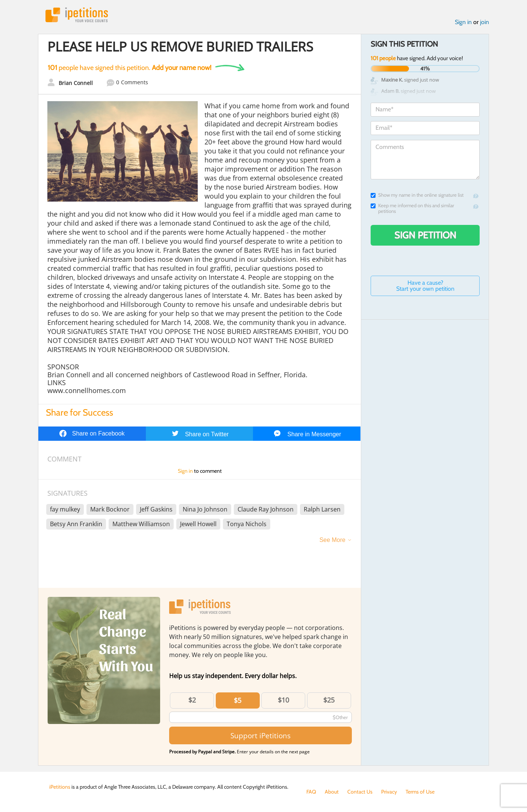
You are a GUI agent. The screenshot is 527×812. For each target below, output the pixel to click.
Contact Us (360, 792)
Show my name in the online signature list (417, 195)
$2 (192, 700)
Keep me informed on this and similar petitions (412, 208)
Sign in (463, 22)
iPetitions (77, 15)
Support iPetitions (260, 735)
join (485, 22)
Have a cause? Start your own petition (425, 286)
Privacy (389, 792)
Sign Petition (425, 235)
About (332, 792)
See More (332, 540)
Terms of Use (420, 792)
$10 (283, 700)
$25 (329, 700)
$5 (238, 700)
